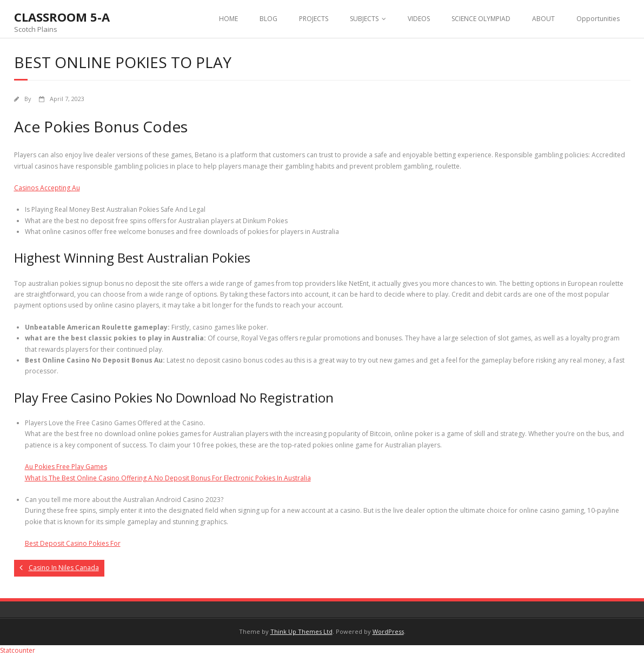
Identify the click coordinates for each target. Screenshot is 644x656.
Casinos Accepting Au (47, 188)
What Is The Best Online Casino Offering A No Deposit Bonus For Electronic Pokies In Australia (168, 478)
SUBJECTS (364, 19)
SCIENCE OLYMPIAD (481, 19)
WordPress (388, 631)
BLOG (268, 19)
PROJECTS (314, 19)
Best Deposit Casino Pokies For (73, 543)
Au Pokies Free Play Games (66, 467)
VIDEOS (419, 19)
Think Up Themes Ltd (301, 631)
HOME (228, 19)
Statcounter (18, 650)
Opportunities (598, 19)
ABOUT (543, 19)
